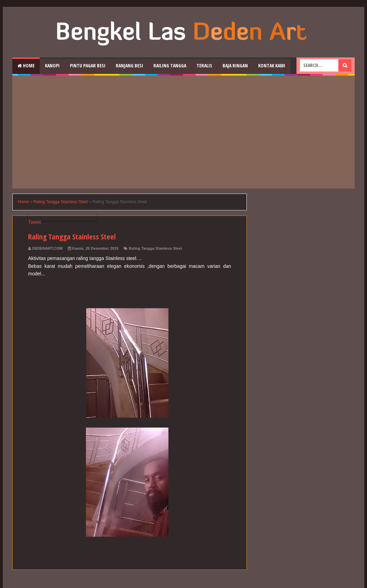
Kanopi (52, 66)
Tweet (34, 222)
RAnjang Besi (129, 66)
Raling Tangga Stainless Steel (155, 248)
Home (26, 66)
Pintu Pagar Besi (88, 66)
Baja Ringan (235, 66)
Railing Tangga (170, 66)
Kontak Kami (272, 66)
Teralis (204, 66)
